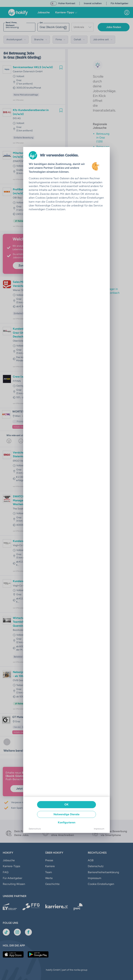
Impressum (99, 829)
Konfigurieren (67, 822)
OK (66, 804)
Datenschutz (35, 829)
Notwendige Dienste (66, 814)
